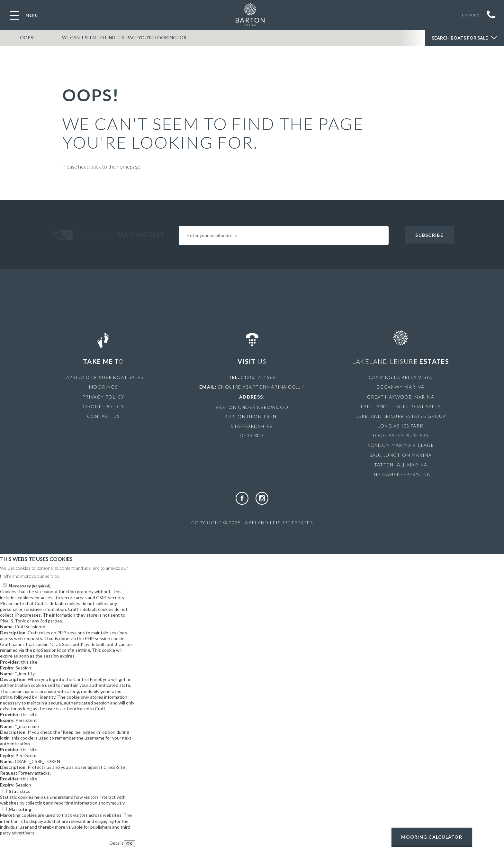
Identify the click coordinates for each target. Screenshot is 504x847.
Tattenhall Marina (401, 465)
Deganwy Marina (401, 387)
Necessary (30, 586)
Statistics (19, 791)
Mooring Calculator (432, 837)
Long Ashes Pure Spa (401, 435)
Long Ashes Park (401, 426)
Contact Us (104, 416)
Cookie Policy (103, 406)
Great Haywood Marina (401, 397)
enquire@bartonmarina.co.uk (261, 387)
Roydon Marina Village (401, 445)
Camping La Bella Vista (401, 377)
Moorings (103, 387)
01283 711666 (258, 377)
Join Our (124, 235)
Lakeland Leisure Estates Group (401, 416)
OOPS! (26, 40)
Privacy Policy (104, 397)
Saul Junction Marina (401, 455)
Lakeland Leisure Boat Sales (104, 377)
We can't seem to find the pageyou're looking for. (120, 40)
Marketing (20, 809)
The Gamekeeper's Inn (401, 474)
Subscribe (429, 235)
